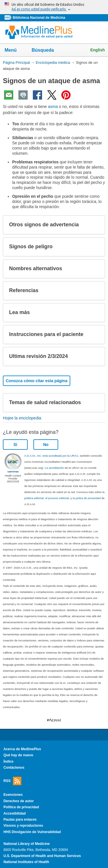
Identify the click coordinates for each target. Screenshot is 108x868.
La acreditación (54, 468)
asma (53, 107)
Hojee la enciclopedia (22, 418)
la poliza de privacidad (87, 498)
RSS (12, 781)
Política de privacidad (21, 807)
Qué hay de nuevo (18, 755)
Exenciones (13, 795)
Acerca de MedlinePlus (22, 749)
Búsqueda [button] (47, 51)
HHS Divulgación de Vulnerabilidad (32, 832)
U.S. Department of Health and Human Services (42, 856)
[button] (96, 225)
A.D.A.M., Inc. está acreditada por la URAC (51, 456)
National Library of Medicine (26, 844)
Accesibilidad (15, 813)
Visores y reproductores (23, 826)
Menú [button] (14, 51)
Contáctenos (14, 768)
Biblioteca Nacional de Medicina (39, 18)
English (97, 50)
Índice (8, 761)
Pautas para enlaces (20, 820)
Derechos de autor (19, 801)
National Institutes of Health (26, 862)
